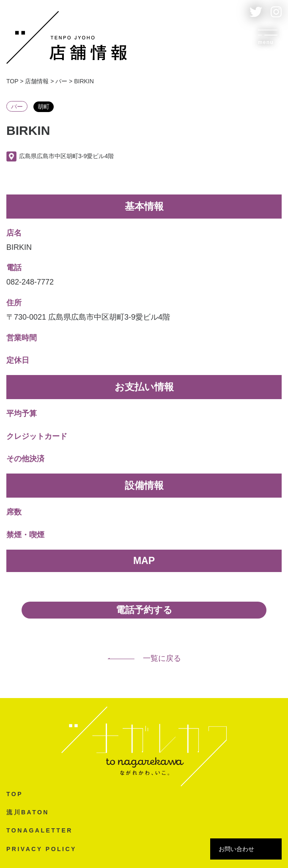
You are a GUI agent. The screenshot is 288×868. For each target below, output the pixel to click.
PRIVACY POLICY (41, 849)
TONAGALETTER (40, 830)
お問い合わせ (236, 849)
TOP (15, 794)
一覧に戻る (144, 658)
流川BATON (28, 812)
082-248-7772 (30, 282)
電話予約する (144, 610)
